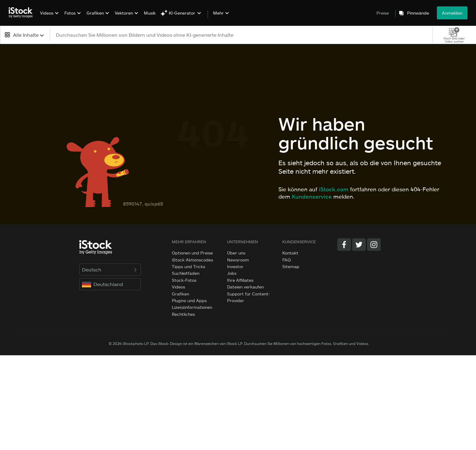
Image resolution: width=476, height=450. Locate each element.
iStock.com (334, 189)
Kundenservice (312, 196)
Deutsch (110, 269)
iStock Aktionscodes (192, 260)
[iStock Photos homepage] (22, 13)
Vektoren (124, 13)
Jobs (232, 273)
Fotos (70, 13)
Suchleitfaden (186, 273)
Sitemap (291, 266)
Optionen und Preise (192, 253)
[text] (241, 35)
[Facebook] (344, 245)
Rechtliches (183, 314)
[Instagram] (374, 245)
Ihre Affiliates (240, 280)
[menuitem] (49, 17)
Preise (383, 13)
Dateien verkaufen (245, 287)
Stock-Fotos (184, 280)
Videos (47, 13)
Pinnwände (418, 13)
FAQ (287, 260)
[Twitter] (359, 245)
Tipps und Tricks (189, 266)
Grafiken (95, 13)
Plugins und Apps (189, 300)
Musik (150, 13)
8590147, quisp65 (143, 204)
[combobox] (25, 35)
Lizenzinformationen (192, 307)
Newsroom (238, 260)
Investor (235, 266)
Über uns (236, 253)
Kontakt (290, 253)
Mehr (218, 13)
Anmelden (452, 13)
